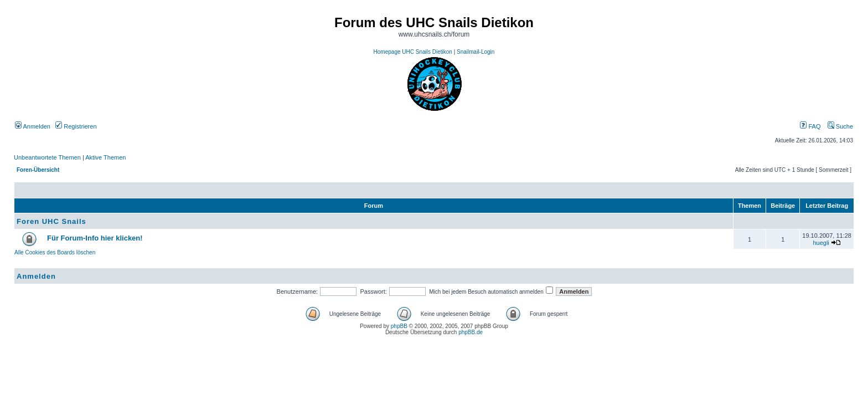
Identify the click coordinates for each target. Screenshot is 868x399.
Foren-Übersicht (38, 170)
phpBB (399, 326)
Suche (840, 126)
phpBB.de (471, 332)
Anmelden (33, 126)
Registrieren (76, 126)
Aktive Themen (105, 157)
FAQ (810, 126)
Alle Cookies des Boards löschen (55, 252)
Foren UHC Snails (51, 221)
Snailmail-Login (476, 52)
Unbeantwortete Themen (47, 157)
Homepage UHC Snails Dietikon (413, 52)
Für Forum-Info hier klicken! (95, 238)
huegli (821, 243)
